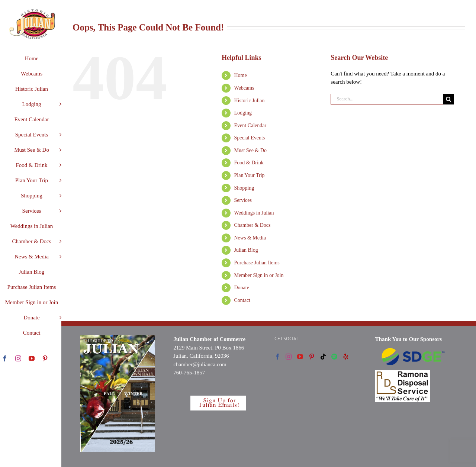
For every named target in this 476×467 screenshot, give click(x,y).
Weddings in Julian (254, 213)
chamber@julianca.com (200, 364)
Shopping (244, 188)
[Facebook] (277, 357)
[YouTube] (300, 357)
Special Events (250, 138)
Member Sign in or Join (259, 275)
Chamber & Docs (253, 225)
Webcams (244, 88)
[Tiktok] (323, 357)
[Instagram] (289, 357)
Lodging (243, 113)
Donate (242, 288)
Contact (242, 300)
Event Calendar (250, 125)
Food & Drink (249, 163)
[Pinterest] (312, 357)
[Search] (449, 99)
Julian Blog (246, 250)
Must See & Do (251, 150)
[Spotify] (334, 357)
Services (243, 200)
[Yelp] (346, 357)
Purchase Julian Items (257, 263)
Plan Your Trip (250, 175)
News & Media (250, 238)
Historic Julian (250, 101)
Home (241, 75)
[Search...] (387, 99)
